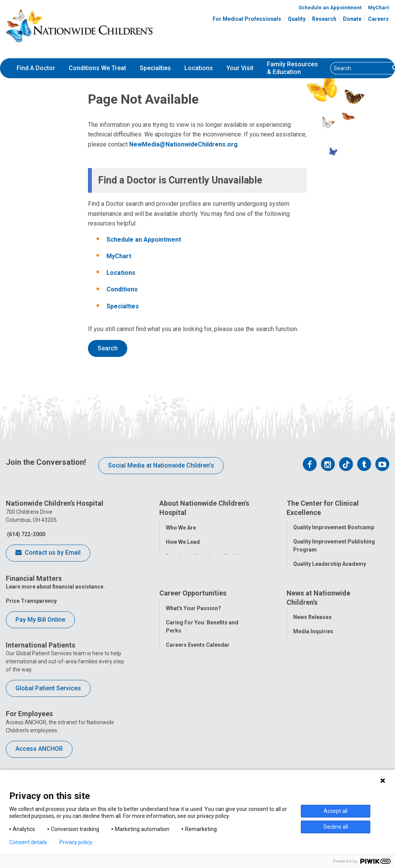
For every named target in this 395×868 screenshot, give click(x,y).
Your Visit (240, 68)
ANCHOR (177, 750)
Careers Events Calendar (198, 699)
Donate (352, 19)
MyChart (378, 8)
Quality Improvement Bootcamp (334, 527)
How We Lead (183, 541)
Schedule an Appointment (330, 8)
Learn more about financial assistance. (55, 587)
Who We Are (181, 527)
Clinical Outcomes (317, 592)
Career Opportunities (193, 648)
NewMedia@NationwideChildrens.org (183, 144)
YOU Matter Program (193, 735)
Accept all (336, 811)
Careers (378, 19)
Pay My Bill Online (40, 620)
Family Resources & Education (292, 68)
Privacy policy (76, 842)
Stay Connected (313, 700)
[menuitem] (36, 68)
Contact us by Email (48, 553)
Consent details (28, 842)
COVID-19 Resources (193, 764)
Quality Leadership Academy (330, 564)
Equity (301, 621)
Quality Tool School (318, 578)
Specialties (155, 68)
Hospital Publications (321, 714)
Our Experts (308, 728)
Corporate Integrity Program (203, 578)
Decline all (336, 827)
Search (108, 348)
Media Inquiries (313, 686)
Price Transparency (31, 601)
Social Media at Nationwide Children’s (161, 465)
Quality (297, 19)
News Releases (312, 671)
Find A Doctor (36, 68)
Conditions (122, 289)
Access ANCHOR (39, 749)
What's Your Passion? (193, 662)
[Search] (360, 68)
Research (324, 19)
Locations (199, 68)
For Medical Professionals (247, 19)
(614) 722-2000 (25, 534)
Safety (301, 606)
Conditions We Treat (97, 68)
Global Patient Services (48, 688)
